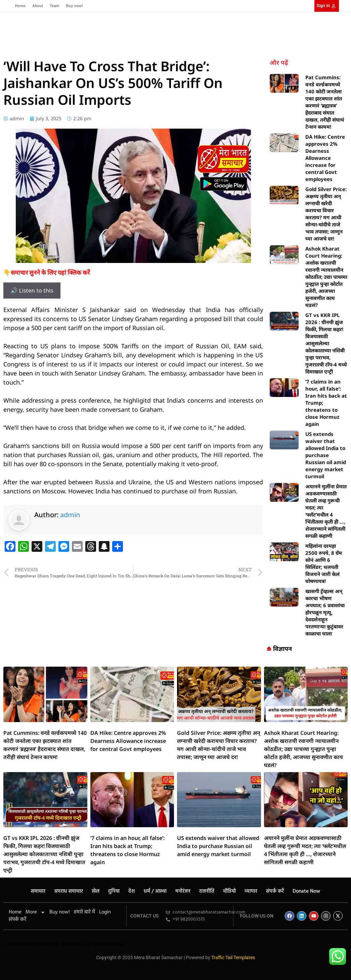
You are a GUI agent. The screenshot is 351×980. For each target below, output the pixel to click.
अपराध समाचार (91, 31)
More (35, 912)
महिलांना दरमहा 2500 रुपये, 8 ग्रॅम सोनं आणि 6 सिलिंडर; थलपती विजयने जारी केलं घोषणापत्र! (324, 563)
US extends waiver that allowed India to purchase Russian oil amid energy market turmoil (326, 455)
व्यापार (60, 42)
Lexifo (40, 944)
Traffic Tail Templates (233, 957)
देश (147, 31)
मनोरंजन (195, 31)
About (38, 6)
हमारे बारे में (84, 912)
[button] (340, 37)
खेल (116, 31)
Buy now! (75, 6)
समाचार (61, 31)
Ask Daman (65, 944)
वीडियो (239, 31)
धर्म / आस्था (169, 31)
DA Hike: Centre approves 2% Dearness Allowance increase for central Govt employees (325, 158)
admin (70, 515)
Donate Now (113, 42)
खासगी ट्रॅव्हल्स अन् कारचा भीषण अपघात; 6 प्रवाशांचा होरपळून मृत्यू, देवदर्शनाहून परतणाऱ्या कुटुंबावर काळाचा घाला (325, 612)
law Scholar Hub (103, 944)
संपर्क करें (82, 42)
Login (105, 912)
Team (54, 6)
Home (20, 6)
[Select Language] (294, 37)
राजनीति (218, 31)
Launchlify (17, 944)
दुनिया (132, 31)
